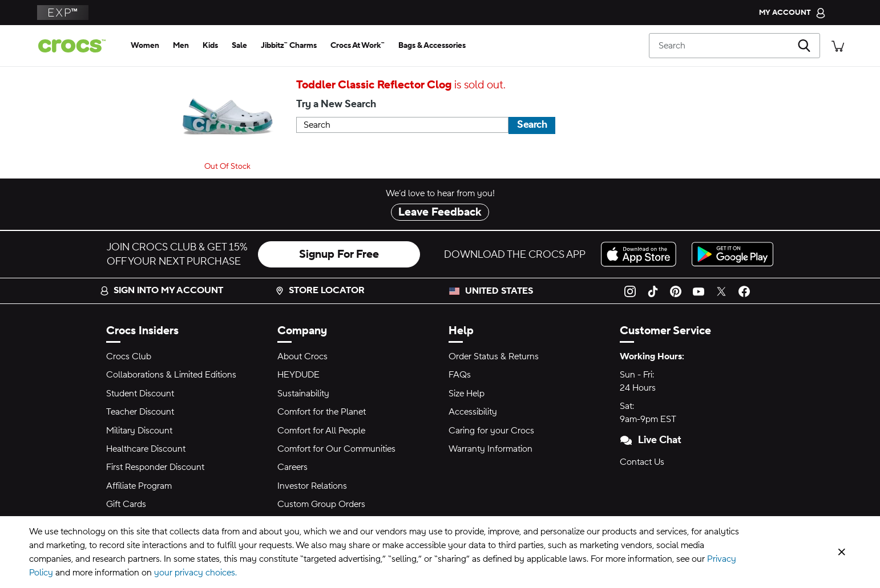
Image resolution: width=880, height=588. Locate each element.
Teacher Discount (140, 412)
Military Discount (139, 431)
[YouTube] (699, 291)
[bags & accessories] (432, 46)
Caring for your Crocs (491, 431)
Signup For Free (339, 254)
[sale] (239, 46)
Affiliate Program (139, 486)
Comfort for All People (321, 431)
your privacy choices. (195, 573)
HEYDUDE (298, 375)
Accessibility (473, 412)
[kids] (210, 46)
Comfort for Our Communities (336, 449)
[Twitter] (721, 291)
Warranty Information (491, 449)
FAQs (460, 375)
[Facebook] (744, 291)
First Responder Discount (155, 467)
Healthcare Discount (146, 449)
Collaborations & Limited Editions (171, 375)
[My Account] (792, 13)
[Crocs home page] (76, 46)
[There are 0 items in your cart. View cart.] (838, 45)
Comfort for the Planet (322, 412)
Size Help (467, 394)
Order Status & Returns (494, 356)
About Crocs (302, 356)
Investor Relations (312, 486)
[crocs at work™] (358, 46)
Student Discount (140, 394)
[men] (181, 46)
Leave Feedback (440, 212)
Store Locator (320, 290)
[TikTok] (653, 291)
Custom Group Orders (321, 504)
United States (499, 291)
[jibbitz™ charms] (289, 46)
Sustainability (303, 394)
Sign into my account (162, 290)
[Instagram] (630, 291)
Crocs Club (129, 356)
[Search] (734, 46)
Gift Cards (126, 504)
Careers (292, 467)
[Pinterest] (676, 291)
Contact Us (642, 462)
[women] (145, 46)
